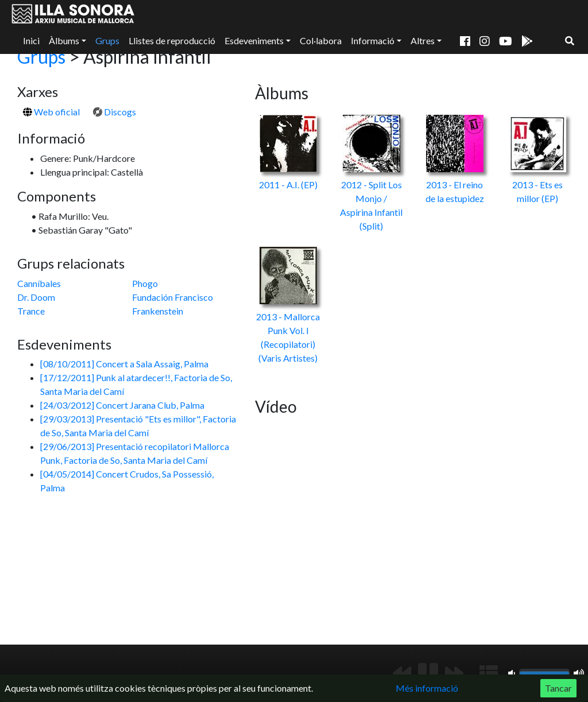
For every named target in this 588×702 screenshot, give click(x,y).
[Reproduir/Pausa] (428, 673)
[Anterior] (402, 673)
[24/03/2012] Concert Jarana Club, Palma (122, 405)
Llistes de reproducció (172, 40)
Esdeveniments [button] (254, 40)
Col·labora (321, 40)
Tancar (558, 688)
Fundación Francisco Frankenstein (173, 304)
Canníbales (39, 283)
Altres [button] (423, 40)
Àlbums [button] (64, 40)
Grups (107, 40)
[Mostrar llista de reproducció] (489, 673)
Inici (31, 40)
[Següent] (454, 673)
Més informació (427, 688)
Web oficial (51, 112)
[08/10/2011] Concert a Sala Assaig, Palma (124, 364)
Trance (31, 311)
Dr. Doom (36, 297)
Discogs (115, 112)
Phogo (145, 283)
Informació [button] (373, 40)
